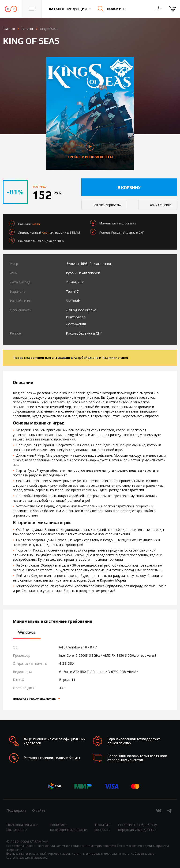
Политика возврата (103, 827)
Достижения (76, 324)
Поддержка (16, 810)
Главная (9, 29)
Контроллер (76, 317)
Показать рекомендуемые (35, 699)
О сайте (39, 810)
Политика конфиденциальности (69, 827)
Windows (27, 632)
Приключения (100, 264)
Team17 (72, 291)
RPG (84, 264)
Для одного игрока (81, 310)
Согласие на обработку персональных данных (138, 827)
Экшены (73, 264)
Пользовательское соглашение (22, 827)
